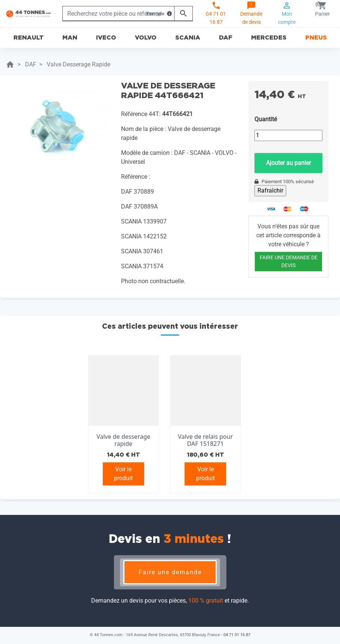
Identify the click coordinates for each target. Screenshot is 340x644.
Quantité (266, 119)
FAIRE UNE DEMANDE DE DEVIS (289, 261)
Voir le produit (123, 474)
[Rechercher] (118, 13)
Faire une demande (170, 572)
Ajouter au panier (288, 163)
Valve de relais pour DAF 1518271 (205, 440)
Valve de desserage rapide (123, 440)
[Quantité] (288, 135)
